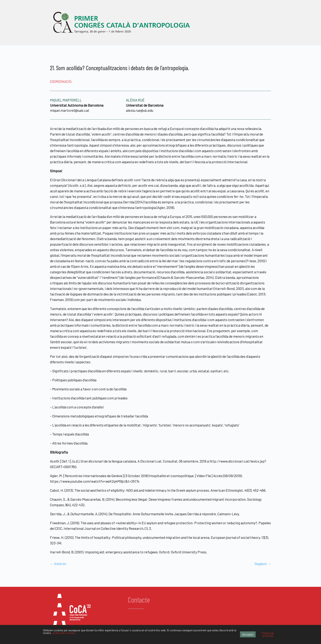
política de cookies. (64, 633)
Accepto (248, 634)
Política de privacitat (268, 634)
